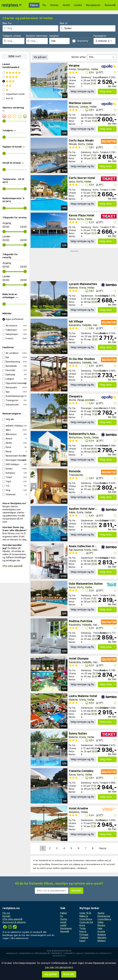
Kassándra (75, 325)
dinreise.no (105, 953)
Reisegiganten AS (63, 951)
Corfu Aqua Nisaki (81, 140)
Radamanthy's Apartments (87, 434)
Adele (72, 512)
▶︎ (64, 80)
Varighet (54, 36)
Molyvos (74, 107)
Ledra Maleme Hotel (83, 696)
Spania (101, 913)
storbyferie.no (59, 956)
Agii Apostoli (76, 550)
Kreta (83, 288)
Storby (54, 5)
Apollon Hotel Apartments (87, 509)
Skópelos (74, 812)
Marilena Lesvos (80, 103)
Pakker (34, 5)
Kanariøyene (104, 916)
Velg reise (107, 91)
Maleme (73, 288)
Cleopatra (76, 396)
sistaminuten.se (26, 953)
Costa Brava (86, 919)
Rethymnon (75, 437)
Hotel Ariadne (78, 808)
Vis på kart (40, 57)
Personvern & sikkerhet (14, 922)
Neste (103, 848)
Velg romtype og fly (82, 91)
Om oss (6, 913)
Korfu (81, 144)
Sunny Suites (78, 733)
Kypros (83, 931)
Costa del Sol (86, 922)
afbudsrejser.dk (42, 953)
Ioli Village (76, 321)
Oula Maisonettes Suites (86, 584)
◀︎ (34, 80)
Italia (100, 928)
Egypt (82, 941)
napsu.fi (80, 953)
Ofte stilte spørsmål (12, 566)
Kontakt (6, 916)
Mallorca (84, 916)
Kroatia (101, 931)
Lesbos (84, 107)
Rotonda (75, 471)
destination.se (92, 953)
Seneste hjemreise (37, 36)
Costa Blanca (104, 919)
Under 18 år (85, 913)
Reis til (63, 23)
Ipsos (72, 182)
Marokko (102, 938)
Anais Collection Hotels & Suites (91, 546)
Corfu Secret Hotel (82, 178)
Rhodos (101, 925)
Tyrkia (83, 928)
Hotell (66, 5)
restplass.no (12, 953)
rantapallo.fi (69, 953)
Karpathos (83, 69)
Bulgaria (102, 935)
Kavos (72, 219)
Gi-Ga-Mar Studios (82, 359)
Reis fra (7, 23)
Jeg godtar (51, 974)
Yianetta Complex (81, 771)
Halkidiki (87, 325)
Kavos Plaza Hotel (81, 215)
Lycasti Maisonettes (83, 284)
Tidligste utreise (12, 36)
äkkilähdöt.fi (57, 953)
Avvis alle (69, 974)
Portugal (84, 935)
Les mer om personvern (59, 967)
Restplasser (93, 5)
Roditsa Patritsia (81, 621)
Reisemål (110, 5)
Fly (44, 5)
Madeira (102, 941)
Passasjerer (100, 36)
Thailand (84, 938)
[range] (4, 121)
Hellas (94, 69)
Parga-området (86, 400)
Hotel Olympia (79, 658)
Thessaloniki (76, 475)
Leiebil (78, 5)
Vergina (74, 65)
